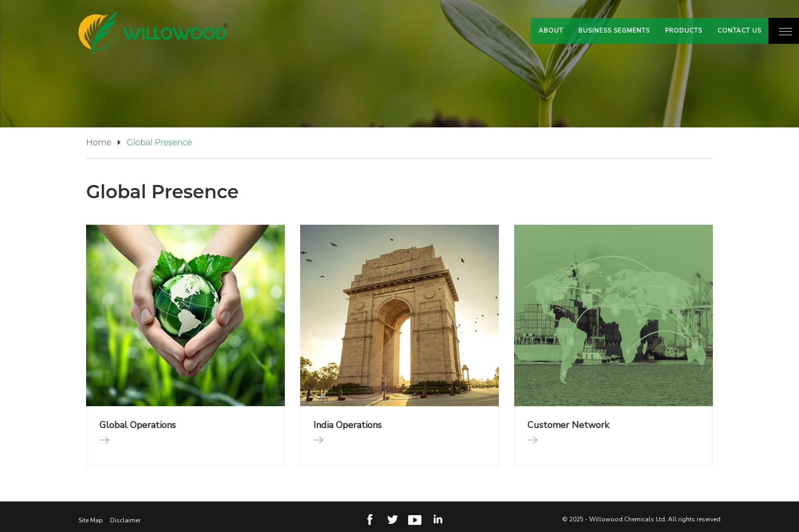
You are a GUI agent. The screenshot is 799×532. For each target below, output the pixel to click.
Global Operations (138, 425)
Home (105, 142)
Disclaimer (125, 520)
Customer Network (568, 425)
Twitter (393, 519)
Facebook (371, 519)
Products (684, 31)
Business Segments (614, 31)
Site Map (91, 520)
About (551, 31)
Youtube (415, 519)
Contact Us (739, 31)
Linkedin (437, 519)
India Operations (348, 425)
